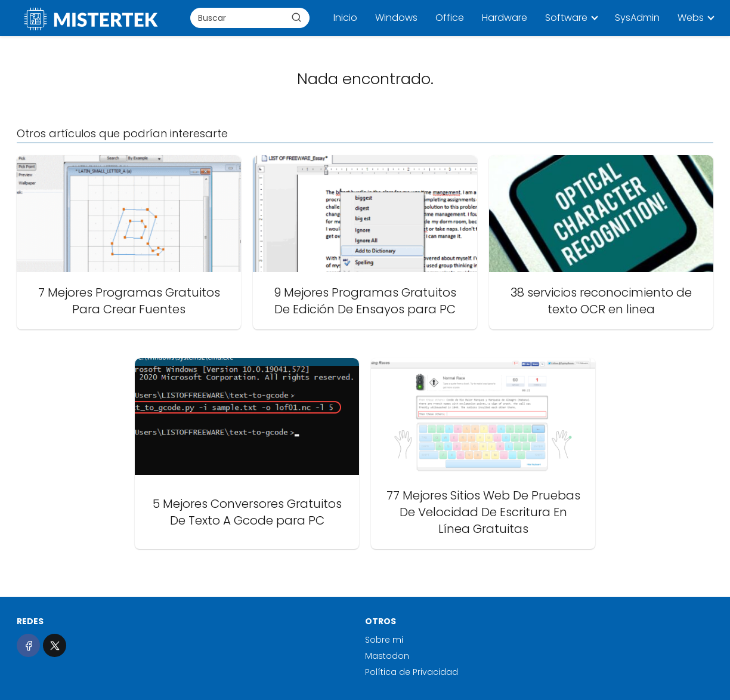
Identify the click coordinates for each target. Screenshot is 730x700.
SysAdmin (637, 18)
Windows (396, 18)
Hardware (505, 18)
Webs (691, 18)
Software (566, 18)
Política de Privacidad (412, 672)
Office (450, 18)
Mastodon (387, 656)
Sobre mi (384, 640)
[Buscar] (296, 17)
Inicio (345, 18)
